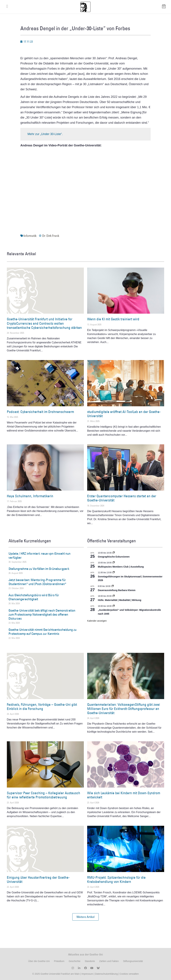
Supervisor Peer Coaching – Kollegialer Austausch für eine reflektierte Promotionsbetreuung (44, 795)
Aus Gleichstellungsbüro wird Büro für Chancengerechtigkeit (34, 597)
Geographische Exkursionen (114, 557)
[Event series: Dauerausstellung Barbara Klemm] (113, 586)
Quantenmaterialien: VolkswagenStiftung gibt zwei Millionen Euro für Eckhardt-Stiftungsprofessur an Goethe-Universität (124, 709)
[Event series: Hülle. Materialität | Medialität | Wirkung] (114, 596)
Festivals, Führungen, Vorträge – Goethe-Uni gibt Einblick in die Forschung (42, 707)
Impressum (87, 974)
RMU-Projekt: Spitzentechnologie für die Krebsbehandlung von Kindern (116, 880)
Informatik (30, 236)
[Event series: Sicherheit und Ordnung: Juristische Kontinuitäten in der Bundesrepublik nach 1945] (114, 606)
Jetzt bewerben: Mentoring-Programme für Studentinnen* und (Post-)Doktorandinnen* (37, 582)
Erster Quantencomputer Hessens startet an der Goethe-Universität (122, 498)
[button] (85, 917)
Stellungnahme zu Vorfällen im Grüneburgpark (39, 569)
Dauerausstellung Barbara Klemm (117, 590)
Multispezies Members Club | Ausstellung (121, 567)
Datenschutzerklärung (106, 974)
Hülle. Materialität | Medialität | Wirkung (120, 600)
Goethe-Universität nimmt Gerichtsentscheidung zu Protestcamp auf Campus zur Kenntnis (42, 632)
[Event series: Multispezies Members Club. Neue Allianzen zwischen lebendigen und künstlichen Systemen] (114, 563)
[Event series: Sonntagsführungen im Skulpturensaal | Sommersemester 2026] (114, 573)
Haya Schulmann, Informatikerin (30, 496)
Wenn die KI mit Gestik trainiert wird (113, 319)
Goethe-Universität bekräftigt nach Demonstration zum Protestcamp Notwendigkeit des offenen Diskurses (42, 614)
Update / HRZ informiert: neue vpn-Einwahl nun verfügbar (39, 556)
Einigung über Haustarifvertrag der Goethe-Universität (38, 880)
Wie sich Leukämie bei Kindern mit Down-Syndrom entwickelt (124, 795)
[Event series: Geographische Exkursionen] (114, 553)
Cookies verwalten (129, 974)
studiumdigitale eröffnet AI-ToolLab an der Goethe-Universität (124, 414)
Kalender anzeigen (97, 621)
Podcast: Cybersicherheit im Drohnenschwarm (40, 412)
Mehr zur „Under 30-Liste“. (45, 134)
